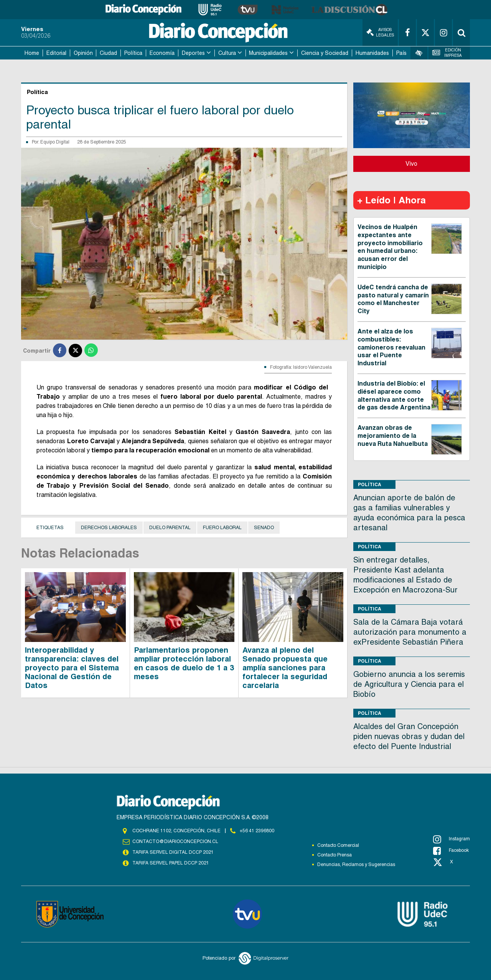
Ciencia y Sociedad (325, 53)
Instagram (451, 839)
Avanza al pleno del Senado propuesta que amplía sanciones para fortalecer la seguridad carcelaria (285, 668)
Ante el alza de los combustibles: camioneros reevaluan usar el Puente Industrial (391, 347)
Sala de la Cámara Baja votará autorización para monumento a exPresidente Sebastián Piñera (410, 632)
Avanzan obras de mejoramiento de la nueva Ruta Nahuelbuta (393, 436)
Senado (264, 528)
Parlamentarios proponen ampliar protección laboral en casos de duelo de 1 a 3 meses (184, 663)
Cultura (227, 53)
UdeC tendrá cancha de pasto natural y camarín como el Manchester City (393, 299)
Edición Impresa (447, 53)
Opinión (83, 53)
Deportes (193, 53)
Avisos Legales (380, 32)
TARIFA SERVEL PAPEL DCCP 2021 (171, 863)
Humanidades (372, 53)
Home (32, 53)
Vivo (411, 164)
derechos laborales (109, 528)
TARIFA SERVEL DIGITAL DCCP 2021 (173, 852)
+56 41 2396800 (257, 831)
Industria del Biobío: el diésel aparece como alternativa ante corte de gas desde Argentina (394, 395)
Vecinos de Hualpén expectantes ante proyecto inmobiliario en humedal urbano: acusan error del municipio (390, 247)
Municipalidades (268, 53)
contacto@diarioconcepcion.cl (175, 841)
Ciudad (108, 53)
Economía (162, 53)
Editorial (56, 53)
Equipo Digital (55, 142)
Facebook (451, 851)
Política (133, 53)
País (401, 53)
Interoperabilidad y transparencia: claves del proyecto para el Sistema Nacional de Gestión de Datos (72, 668)
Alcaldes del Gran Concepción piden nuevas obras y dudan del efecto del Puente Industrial (409, 736)
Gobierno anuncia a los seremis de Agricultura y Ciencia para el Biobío (409, 684)
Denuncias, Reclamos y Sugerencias (356, 865)
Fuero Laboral (222, 528)
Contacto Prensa (334, 855)
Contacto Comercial (338, 845)
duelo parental (170, 528)
